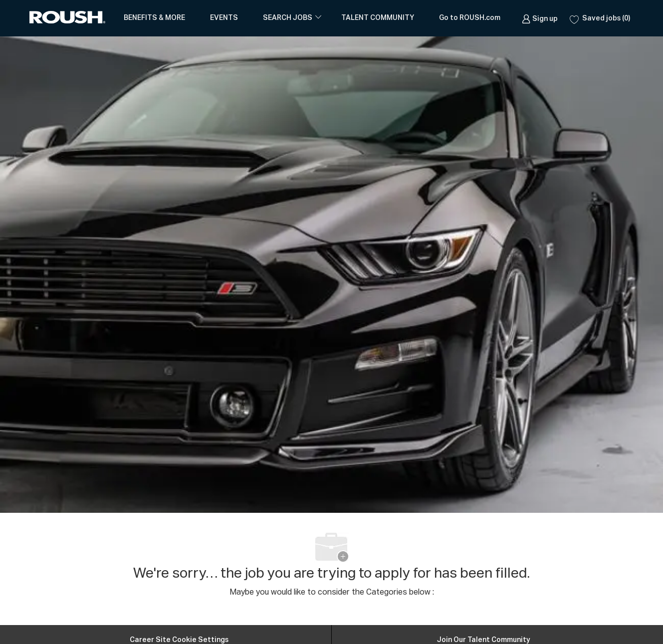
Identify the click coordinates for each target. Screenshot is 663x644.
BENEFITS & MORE (154, 18)
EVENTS (224, 18)
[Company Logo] (69, 18)
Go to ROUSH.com (470, 18)
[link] (540, 18)
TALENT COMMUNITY (378, 18)
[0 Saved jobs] (600, 18)
